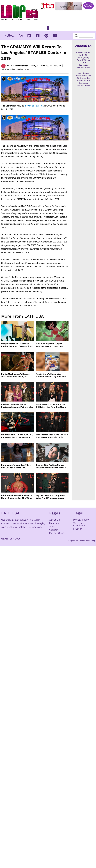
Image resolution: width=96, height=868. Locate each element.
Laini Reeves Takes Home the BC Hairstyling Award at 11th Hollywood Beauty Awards (51, 406)
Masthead (55, 523)
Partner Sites (57, 533)
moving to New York (34, 106)
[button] (48, 28)
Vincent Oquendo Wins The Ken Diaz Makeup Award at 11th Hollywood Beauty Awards (52, 436)
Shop (52, 526)
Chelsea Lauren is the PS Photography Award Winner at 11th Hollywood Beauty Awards (16, 406)
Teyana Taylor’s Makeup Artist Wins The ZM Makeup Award (51, 497)
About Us (55, 520)
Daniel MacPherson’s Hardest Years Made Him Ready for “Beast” (16, 375)
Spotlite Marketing (87, 541)
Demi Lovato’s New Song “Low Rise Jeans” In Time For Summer (16, 466)
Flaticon (78, 529)
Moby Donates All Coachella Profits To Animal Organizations (17, 345)
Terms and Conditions (79, 524)
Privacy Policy (81, 520)
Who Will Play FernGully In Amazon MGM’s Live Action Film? (49, 345)
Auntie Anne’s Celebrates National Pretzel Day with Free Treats (51, 375)
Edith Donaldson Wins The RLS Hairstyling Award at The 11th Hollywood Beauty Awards (17, 497)
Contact (54, 530)
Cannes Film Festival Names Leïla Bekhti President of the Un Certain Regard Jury (52, 466)
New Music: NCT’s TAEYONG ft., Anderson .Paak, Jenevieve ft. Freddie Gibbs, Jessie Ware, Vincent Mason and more (17, 436)
